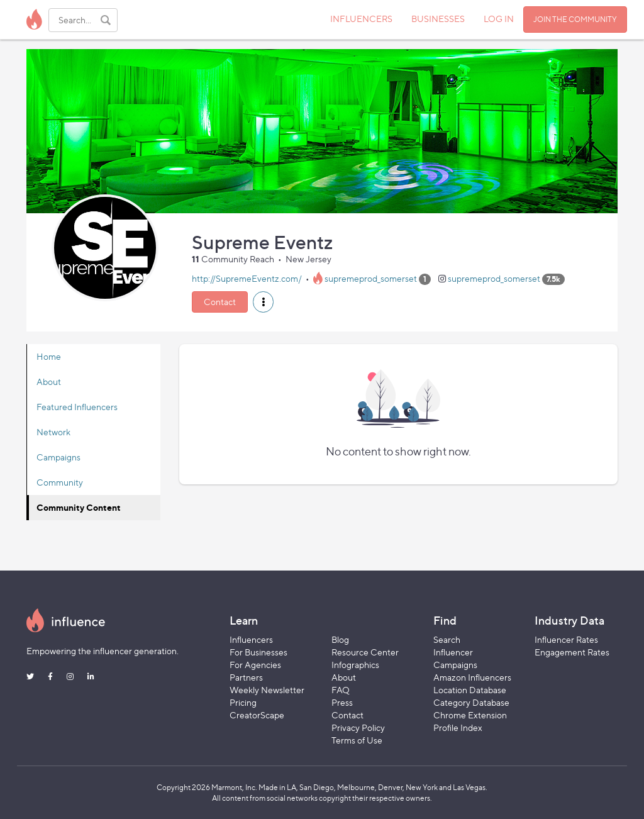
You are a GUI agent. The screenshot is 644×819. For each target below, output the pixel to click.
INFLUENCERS (361, 19)
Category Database (471, 702)
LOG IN (499, 19)
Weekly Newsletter (267, 690)
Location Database (470, 690)
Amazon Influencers (472, 677)
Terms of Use (357, 740)
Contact (220, 302)
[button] (263, 302)
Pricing (243, 702)
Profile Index (458, 727)
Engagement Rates (572, 652)
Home (49, 356)
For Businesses (258, 652)
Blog (340, 639)
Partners (246, 677)
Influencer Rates (566, 639)
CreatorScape (257, 715)
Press (342, 702)
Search (447, 639)
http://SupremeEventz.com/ (247, 278)
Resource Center (365, 652)
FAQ (341, 690)
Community (60, 482)
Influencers (251, 639)
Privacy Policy (358, 727)
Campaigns (58, 457)
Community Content (79, 507)
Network (53, 432)
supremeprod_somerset (371, 278)
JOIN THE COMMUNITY (575, 19)
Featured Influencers (77, 407)
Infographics (355, 665)
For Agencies (255, 665)
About (49, 382)
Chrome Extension (470, 715)
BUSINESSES (438, 19)
